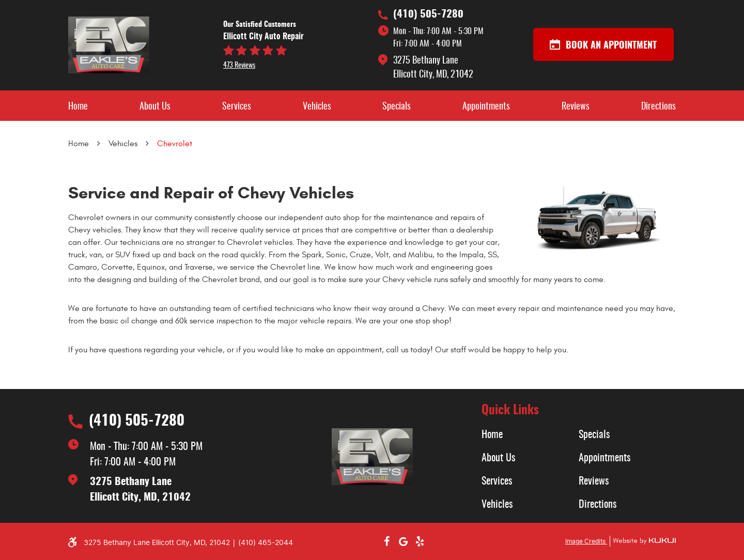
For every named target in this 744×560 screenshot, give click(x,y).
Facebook (386, 541)
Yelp (420, 541)
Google (403, 541)
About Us (155, 107)
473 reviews (239, 66)
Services (237, 107)
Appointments (486, 107)
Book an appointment (603, 45)
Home (78, 107)
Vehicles (317, 107)
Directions (658, 107)
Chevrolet (175, 144)
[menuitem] (78, 106)
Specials (397, 107)
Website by (643, 541)
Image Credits (586, 541)
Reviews (576, 107)
